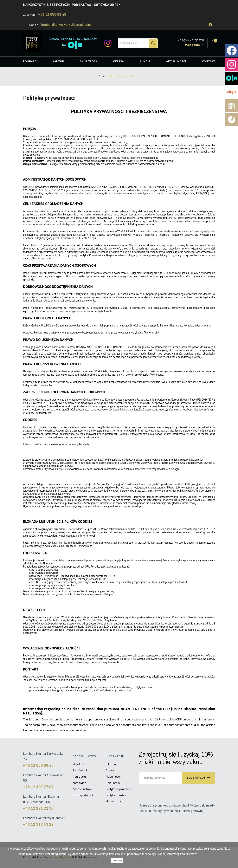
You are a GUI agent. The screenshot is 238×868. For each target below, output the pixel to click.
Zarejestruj (197, 40)
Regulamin (113, 783)
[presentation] (173, 792)
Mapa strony (114, 802)
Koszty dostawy (82, 789)
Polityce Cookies (208, 854)
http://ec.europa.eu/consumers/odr (65, 725)
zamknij (117, 860)
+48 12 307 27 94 (38, 787)
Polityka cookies (116, 795)
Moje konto (80, 765)
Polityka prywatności (119, 789)
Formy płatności (83, 795)
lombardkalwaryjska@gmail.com (66, 25)
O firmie (111, 765)
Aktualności (113, 777)
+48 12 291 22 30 (38, 809)
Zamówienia (81, 771)
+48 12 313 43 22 (38, 825)
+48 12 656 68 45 (52, 15)
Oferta (110, 771)
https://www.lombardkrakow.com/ (108, 142)
